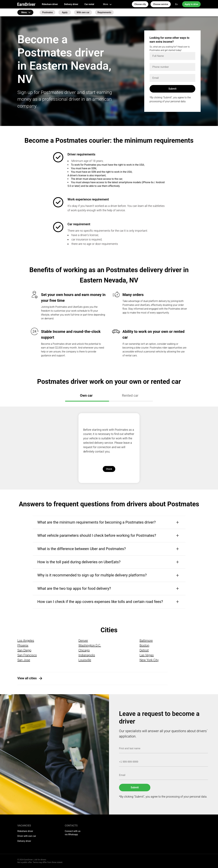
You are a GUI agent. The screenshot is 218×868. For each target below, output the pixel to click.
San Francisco (27, 655)
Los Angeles (26, 641)
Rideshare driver (50, 4)
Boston (144, 645)
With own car (83, 12)
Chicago (84, 650)
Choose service (161, 4)
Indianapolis (87, 655)
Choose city (140, 4)
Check (109, 469)
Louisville (85, 660)
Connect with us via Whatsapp (73, 833)
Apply (65, 12)
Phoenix (23, 645)
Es (176, 4)
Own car (86, 395)
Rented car (130, 395)
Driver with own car (27, 836)
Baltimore (146, 641)
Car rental (89, 4)
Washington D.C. (90, 645)
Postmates (47, 12)
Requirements (104, 12)
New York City (149, 660)
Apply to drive (191, 4)
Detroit (144, 650)
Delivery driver (71, 4)
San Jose (24, 660)
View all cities (27, 678)
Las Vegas (147, 655)
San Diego (24, 650)
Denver (83, 641)
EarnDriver (26, 4)
